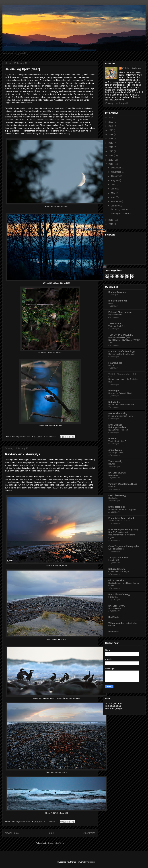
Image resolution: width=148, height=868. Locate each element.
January (115, 206)
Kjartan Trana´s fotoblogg (121, 351)
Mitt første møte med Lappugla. (123, 509)
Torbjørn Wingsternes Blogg (123, 484)
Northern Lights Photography (123, 530)
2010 (111, 224)
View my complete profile (117, 103)
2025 (111, 118)
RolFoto (112, 439)
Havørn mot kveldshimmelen (121, 405)
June (114, 189)
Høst (111, 303)
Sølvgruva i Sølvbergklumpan (122, 354)
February (116, 201)
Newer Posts (12, 833)
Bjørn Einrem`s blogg (119, 594)
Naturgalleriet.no (117, 569)
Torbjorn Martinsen (118, 558)
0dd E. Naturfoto (117, 580)
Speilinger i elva (116, 453)
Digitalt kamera (115, 315)
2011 (111, 220)
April (113, 197)
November (116, 172)
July (113, 185)
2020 (111, 130)
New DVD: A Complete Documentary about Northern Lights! (122, 535)
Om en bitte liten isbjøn (119, 572)
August (115, 180)
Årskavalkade (115, 608)
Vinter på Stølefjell (117, 326)
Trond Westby (115, 461)
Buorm (111, 365)
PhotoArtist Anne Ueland (121, 518)
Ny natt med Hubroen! (118, 430)
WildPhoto (114, 632)
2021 (111, 126)
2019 (111, 134)
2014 (111, 155)
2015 (111, 151)
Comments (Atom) (56, 843)
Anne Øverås (115, 450)
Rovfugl (112, 464)
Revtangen (114, 391)
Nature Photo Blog (118, 413)
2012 (111, 164)
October (115, 176)
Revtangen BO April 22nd (120, 393)
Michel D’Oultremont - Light (121, 416)
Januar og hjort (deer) (22, 69)
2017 (111, 143)
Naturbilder (114, 402)
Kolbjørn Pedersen (132, 68)
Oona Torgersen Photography (124, 546)
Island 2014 (114, 560)
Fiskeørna (113, 597)
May (113, 193)
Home (51, 833)
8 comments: (50, 821)
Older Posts (89, 833)
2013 (111, 160)
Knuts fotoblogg (117, 507)
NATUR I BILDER (117, 473)
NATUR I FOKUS (117, 606)
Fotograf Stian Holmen (120, 312)
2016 (111, 147)
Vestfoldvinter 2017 (117, 441)
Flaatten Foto (115, 363)
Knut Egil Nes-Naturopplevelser (117, 426)
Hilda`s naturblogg (118, 301)
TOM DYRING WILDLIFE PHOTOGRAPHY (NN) (121, 336)
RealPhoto (114, 617)
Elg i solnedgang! (116, 549)
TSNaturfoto (115, 324)
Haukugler (113, 498)
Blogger (91, 862)
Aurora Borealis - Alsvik (119, 521)
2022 (111, 122)
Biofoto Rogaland (117, 292)
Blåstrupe (113, 487)
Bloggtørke (113, 475)
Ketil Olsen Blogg (117, 495)
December (116, 168)
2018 (111, 139)
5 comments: (50, 437)
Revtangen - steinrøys (23, 454)
